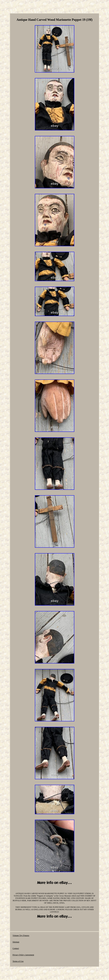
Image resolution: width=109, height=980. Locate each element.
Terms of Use (18, 961)
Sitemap (16, 942)
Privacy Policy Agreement (23, 955)
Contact (16, 948)
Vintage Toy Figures (21, 935)
